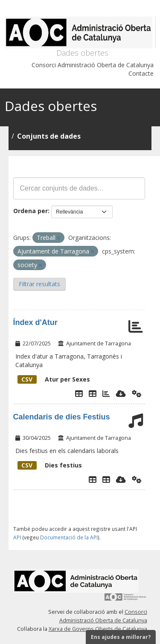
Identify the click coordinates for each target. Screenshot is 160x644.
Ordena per (31, 211)
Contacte (141, 73)
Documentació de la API (69, 537)
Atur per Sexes (54, 379)
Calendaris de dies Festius (62, 417)
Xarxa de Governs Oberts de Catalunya (98, 629)
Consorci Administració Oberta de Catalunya (93, 65)
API (17, 537)
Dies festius (50, 465)
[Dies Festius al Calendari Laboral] (106, 479)
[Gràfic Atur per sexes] (106, 393)
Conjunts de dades (49, 136)
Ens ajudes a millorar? (121, 637)
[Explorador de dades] (79, 393)
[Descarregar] (121, 393)
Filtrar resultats (39, 284)
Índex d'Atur (35, 322)
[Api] (137, 393)
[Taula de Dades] (93, 393)
